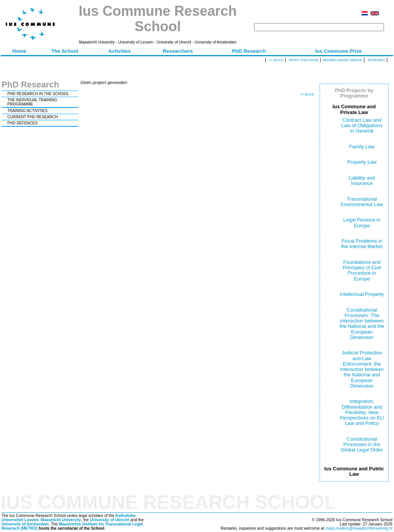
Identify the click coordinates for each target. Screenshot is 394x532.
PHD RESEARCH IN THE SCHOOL (38, 94)
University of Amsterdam (25, 524)
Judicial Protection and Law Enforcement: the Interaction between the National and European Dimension (362, 369)
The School (65, 51)
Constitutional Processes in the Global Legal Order (362, 445)
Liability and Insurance (362, 180)
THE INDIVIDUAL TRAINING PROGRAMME (32, 102)
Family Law (362, 147)
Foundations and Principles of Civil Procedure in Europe (362, 270)
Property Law (362, 162)
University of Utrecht (109, 520)
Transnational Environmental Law (362, 202)
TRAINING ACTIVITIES (27, 111)
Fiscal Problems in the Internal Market (362, 244)
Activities (120, 51)
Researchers (178, 51)
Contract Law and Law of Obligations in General (362, 126)
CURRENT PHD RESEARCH (33, 117)
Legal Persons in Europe (362, 222)
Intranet (376, 60)
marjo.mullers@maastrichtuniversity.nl (359, 528)
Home (19, 51)
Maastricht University (61, 520)
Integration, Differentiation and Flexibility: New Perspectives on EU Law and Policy (362, 412)
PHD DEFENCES (22, 123)
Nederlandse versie (342, 60)
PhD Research (249, 51)
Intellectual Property (362, 294)
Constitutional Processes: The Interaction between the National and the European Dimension (362, 324)
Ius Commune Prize (339, 51)
